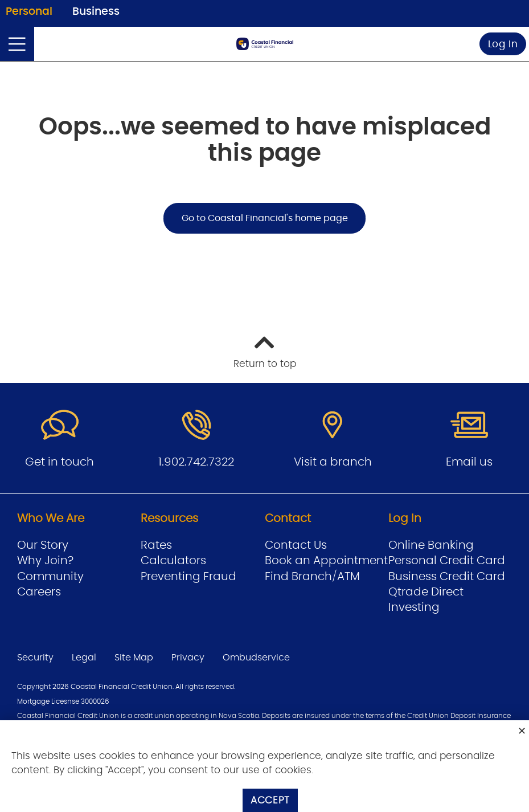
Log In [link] (503, 44)
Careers (39, 592)
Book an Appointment (326, 561)
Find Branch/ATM (312, 577)
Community (50, 577)
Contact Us (296, 545)
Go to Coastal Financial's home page (265, 218)
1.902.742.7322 (196, 462)
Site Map (134, 658)
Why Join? (45, 561)
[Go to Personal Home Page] (265, 44)
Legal (84, 658)
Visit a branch (333, 462)
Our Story (43, 545)
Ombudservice (256, 658)
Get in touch (60, 462)
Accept (270, 800)
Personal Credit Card (447, 561)
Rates (156, 545)
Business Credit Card (447, 577)
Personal (29, 12)
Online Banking (431, 545)
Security (35, 658)
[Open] (17, 44)
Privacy (188, 658)
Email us (469, 462)
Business (96, 12)
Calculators (173, 561)
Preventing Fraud (188, 577)
